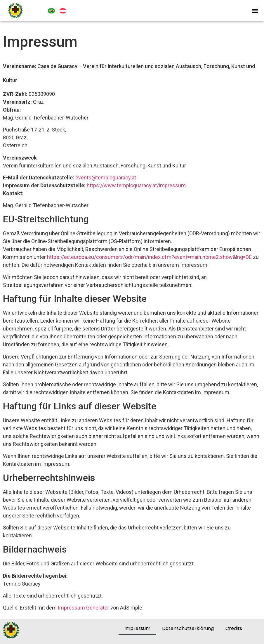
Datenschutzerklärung (188, 628)
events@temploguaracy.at (106, 178)
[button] (255, 10)
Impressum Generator (84, 608)
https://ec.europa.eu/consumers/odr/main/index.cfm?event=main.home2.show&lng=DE (149, 257)
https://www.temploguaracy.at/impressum (136, 185)
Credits (234, 628)
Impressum (137, 628)
